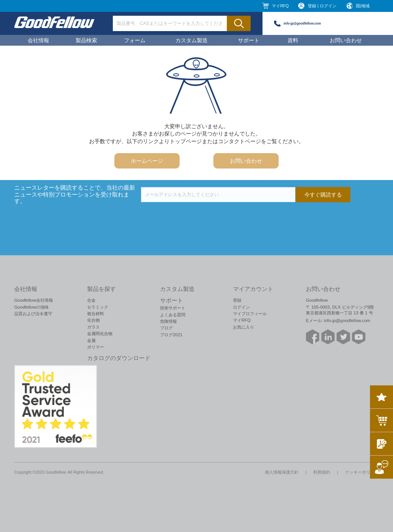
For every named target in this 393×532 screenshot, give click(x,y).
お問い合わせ (346, 40)
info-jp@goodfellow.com (302, 23)
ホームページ (147, 161)
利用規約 (322, 472)
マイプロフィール (250, 314)
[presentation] (199, 217)
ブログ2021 (171, 335)
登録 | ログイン (322, 6)
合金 (91, 300)
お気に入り (244, 327)
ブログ (166, 328)
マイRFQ (280, 6)
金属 (91, 340)
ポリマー (96, 347)
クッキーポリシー (362, 472)
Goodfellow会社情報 (34, 300)
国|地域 (363, 6)
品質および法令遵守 (33, 314)
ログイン (241, 307)
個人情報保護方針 (282, 472)
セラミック (98, 307)
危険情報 (168, 321)
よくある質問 (173, 315)
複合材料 (96, 314)
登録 (237, 300)
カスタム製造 (192, 40)
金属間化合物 (100, 334)
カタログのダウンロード (119, 358)
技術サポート (173, 308)
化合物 (93, 320)
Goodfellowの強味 (31, 307)
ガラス (93, 327)
